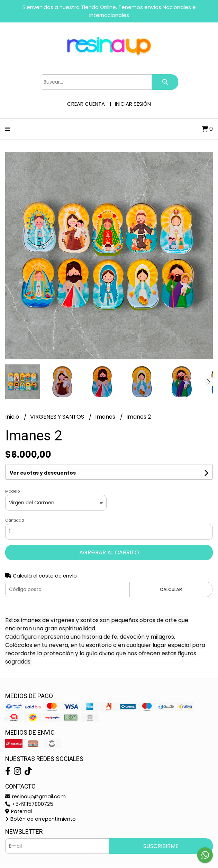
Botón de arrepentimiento (40, 819)
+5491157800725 (29, 804)
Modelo (12, 491)
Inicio (13, 417)
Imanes (106, 417)
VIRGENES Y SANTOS (58, 417)
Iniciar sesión (133, 104)
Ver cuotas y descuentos (43, 473)
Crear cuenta (86, 104)
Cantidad (15, 520)
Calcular (171, 589)
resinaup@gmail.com (35, 797)
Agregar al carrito (109, 552)
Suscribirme (161, 846)
